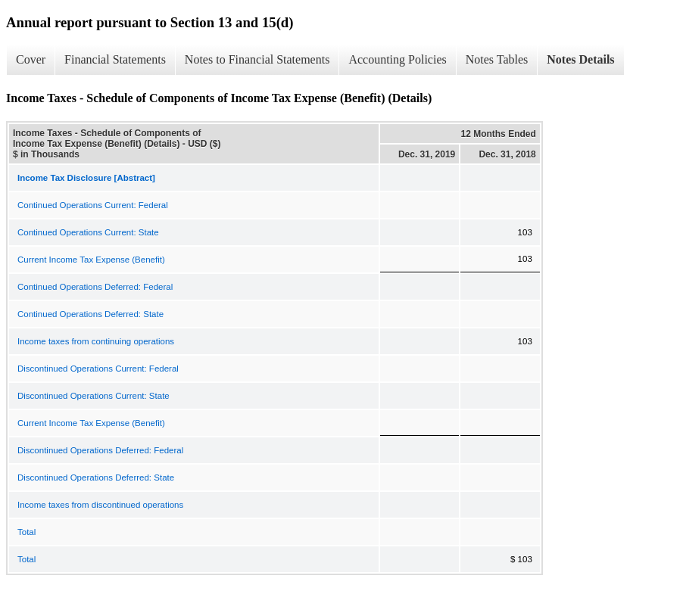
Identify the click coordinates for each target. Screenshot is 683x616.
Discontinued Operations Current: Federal (98, 369)
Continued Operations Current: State (88, 232)
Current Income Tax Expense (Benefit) (91, 260)
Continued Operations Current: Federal (93, 205)
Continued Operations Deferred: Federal (95, 287)
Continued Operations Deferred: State (90, 314)
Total (27, 532)
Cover (31, 59)
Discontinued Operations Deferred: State (96, 478)
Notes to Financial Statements (257, 59)
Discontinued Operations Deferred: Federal (100, 450)
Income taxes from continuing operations (96, 341)
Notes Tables (497, 59)
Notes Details (580, 59)
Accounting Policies (397, 59)
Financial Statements (115, 59)
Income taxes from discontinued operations (100, 505)
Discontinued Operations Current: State (94, 396)
